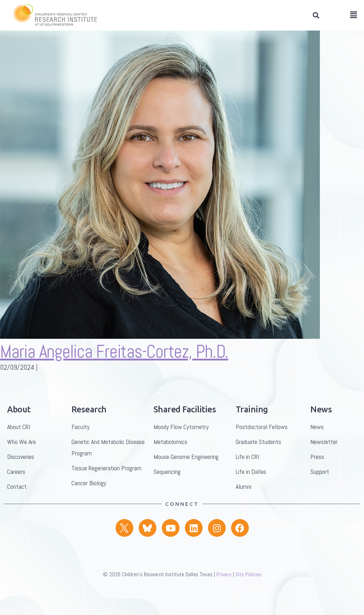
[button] (316, 15)
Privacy (224, 586)
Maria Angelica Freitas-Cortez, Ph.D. (114, 363)
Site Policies (248, 586)
